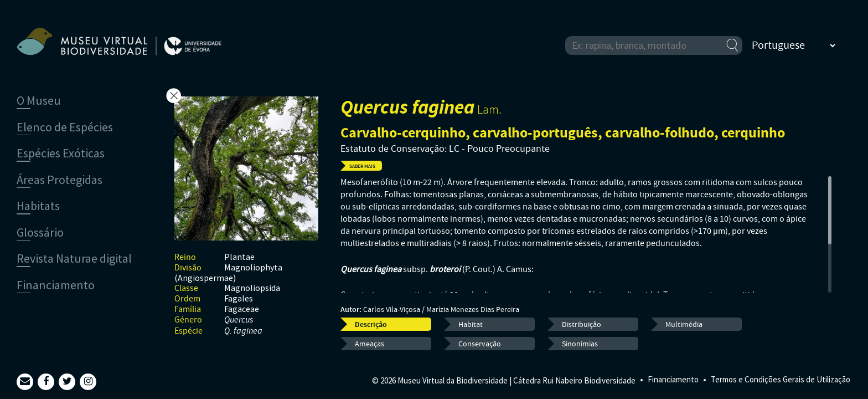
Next (304, 157)
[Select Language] (793, 45)
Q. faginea (243, 331)
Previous (304, 180)
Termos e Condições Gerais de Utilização (781, 379)
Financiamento (673, 379)
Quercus (239, 320)
